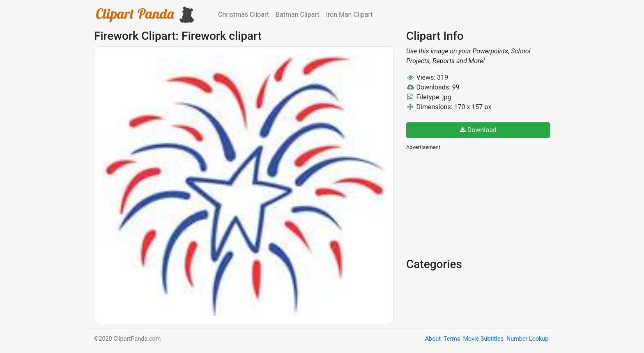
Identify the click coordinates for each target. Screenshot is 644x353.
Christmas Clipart (244, 15)
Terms (452, 339)
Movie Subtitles (483, 339)
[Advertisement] (468, 203)
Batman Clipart (297, 15)
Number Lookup (527, 339)
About (433, 339)
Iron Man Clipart (349, 15)
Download (478, 130)
